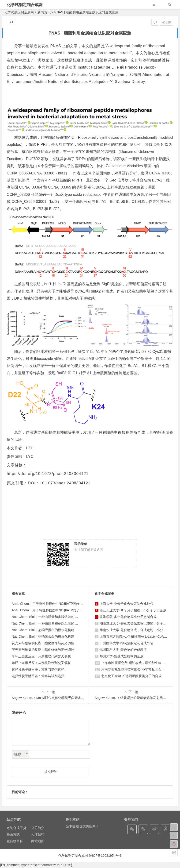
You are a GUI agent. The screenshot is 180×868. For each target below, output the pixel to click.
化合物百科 (15, 841)
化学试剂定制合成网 (25, 5)
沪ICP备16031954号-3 (105, 856)
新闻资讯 (44, 12)
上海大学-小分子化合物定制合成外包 (126, 604)
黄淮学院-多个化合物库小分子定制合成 (128, 617)
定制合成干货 (16, 828)
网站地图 (38, 841)
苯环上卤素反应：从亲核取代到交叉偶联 (41, 656)
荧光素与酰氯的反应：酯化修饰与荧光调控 (43, 643)
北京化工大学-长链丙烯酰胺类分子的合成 (131, 676)
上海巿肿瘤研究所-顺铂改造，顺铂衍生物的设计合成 (140, 663)
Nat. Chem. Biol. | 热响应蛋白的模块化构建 (43, 630)
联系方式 (13, 834)
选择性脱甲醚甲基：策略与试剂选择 (38, 669)
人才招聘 (38, 834)
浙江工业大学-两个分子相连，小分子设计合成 (133, 610)
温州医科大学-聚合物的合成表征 (123, 650)
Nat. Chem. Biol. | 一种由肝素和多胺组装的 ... (45, 617)
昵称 (21, 754)
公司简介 (38, 828)
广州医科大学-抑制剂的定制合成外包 (126, 643)
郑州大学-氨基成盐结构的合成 (122, 656)
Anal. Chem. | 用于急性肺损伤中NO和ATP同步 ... (47, 604)
